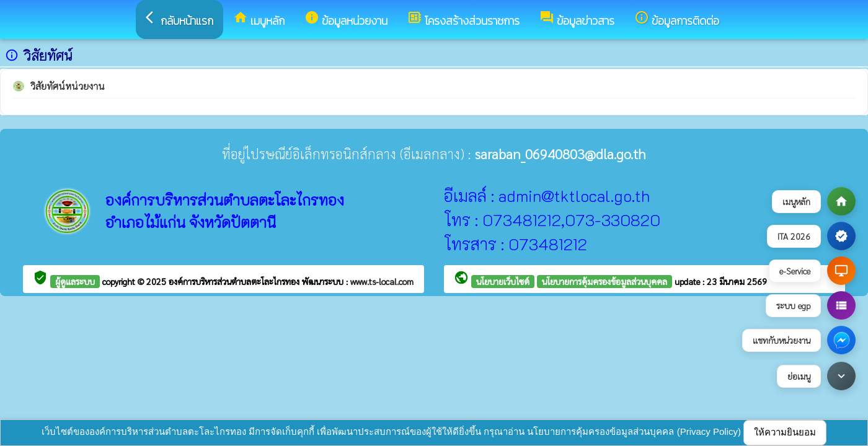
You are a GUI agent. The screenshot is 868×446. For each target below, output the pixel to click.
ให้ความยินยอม (785, 432)
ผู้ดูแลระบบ (75, 281)
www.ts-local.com (382, 281)
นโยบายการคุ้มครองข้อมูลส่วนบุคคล (604, 281)
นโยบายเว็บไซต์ (503, 281)
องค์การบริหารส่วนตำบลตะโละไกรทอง (235, 281)
